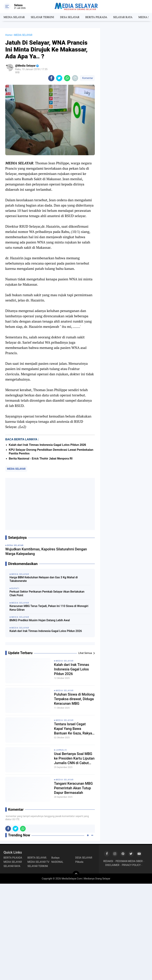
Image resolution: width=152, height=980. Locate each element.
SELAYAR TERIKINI (38, 866)
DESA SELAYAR (70, 17)
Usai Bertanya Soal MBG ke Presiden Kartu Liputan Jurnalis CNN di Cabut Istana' (74, 758)
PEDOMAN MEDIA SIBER (129, 861)
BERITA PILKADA (96, 17)
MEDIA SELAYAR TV (38, 862)
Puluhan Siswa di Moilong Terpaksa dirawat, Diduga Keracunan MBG (74, 699)
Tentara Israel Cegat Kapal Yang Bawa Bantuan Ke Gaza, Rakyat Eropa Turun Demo (74, 729)
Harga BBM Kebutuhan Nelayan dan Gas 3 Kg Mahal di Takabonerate (44, 579)
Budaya (55, 858)
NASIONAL (57, 862)
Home (9, 35)
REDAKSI (108, 861)
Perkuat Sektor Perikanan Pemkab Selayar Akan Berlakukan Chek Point (47, 593)
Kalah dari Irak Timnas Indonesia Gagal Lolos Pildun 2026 (47, 445)
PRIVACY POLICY (131, 865)
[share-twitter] (59, 78)
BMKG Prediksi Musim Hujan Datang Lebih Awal (40, 620)
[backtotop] (76, 874)
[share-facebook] (51, 78)
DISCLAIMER (112, 865)
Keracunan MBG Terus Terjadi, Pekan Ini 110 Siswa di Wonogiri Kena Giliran (49, 608)
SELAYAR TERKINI (42, 17)
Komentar (87, 78)
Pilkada (79, 862)
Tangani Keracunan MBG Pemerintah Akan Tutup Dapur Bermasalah (73, 788)
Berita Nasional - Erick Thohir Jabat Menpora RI (41, 459)
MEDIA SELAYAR (14, 17)
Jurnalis (61, 750)
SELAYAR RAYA (123, 17)
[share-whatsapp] (67, 78)
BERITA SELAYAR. (37, 858)
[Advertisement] (50, 504)
